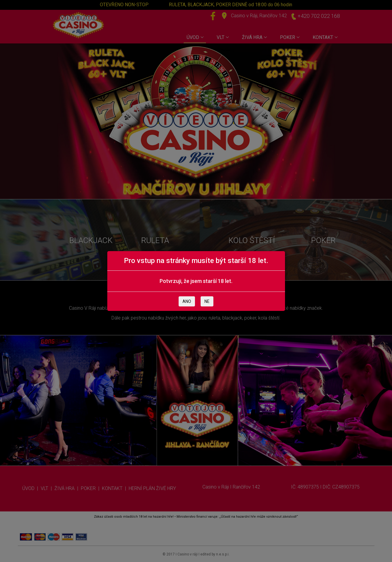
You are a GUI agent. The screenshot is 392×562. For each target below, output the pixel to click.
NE (207, 301)
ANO (187, 301)
